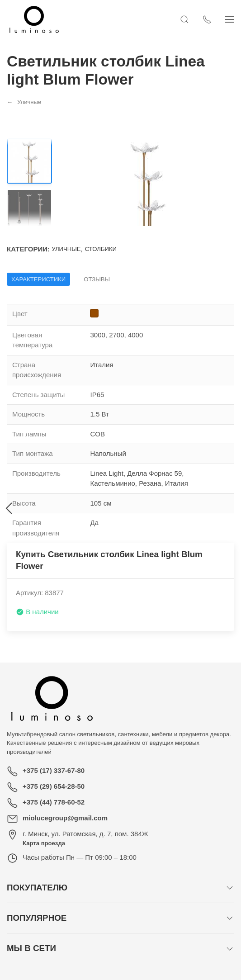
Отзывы (97, 279)
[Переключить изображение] (29, 161)
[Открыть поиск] (184, 19)
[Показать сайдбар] (230, 19)
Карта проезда (44, 843)
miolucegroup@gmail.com (65, 818)
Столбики (101, 249)
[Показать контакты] (207, 19)
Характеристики (38, 279)
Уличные (66, 249)
